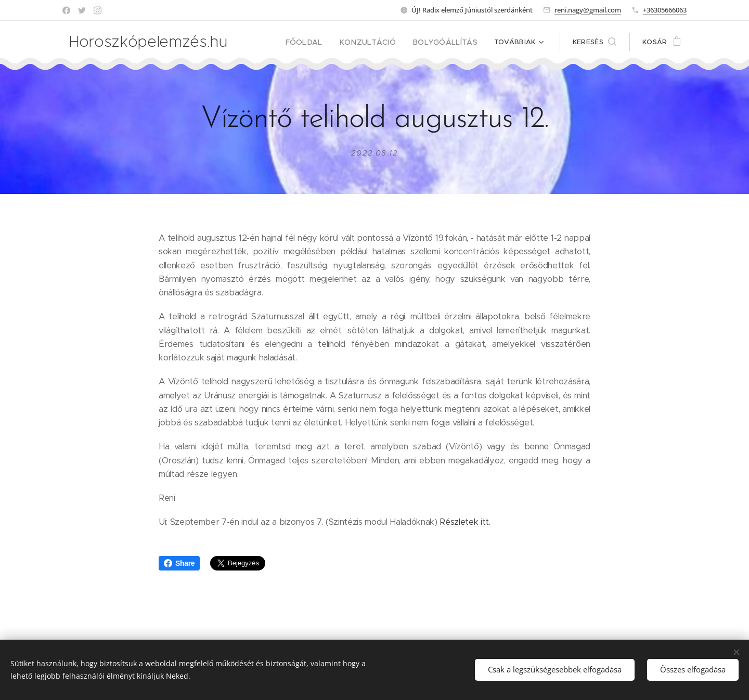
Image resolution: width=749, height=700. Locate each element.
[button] (595, 42)
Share (179, 563)
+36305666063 (665, 10)
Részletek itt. (465, 522)
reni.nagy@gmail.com (588, 10)
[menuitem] (320, 42)
